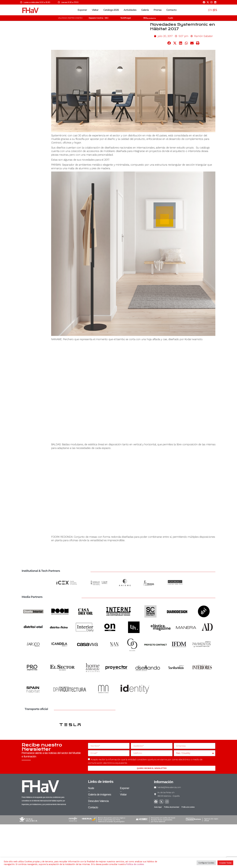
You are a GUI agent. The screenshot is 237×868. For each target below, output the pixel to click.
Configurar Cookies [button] (206, 863)
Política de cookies (135, 864)
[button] (169, 43)
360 (149, 18)
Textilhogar (126, 18)
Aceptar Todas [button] (225, 863)
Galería (145, 10)
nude (170, 18)
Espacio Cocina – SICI (98, 18)
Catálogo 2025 (111, 10)
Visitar (95, 10)
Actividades (130, 10)
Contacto (171, 10)
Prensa (158, 10)
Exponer (82, 10)
